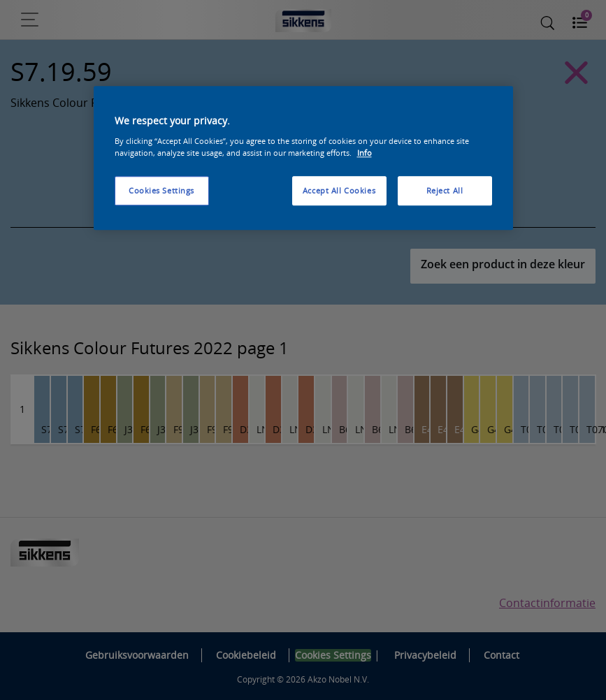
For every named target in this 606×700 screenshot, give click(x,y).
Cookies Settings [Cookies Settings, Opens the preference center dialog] (161, 190)
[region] (303, 159)
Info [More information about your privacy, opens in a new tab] (365, 153)
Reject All (445, 190)
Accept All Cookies (339, 190)
